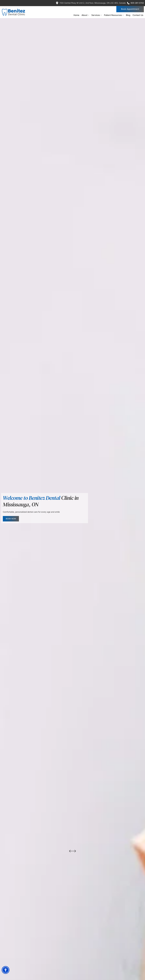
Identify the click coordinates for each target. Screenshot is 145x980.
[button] (6, 970)
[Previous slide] (71, 851)
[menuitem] (76, 15)
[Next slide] (74, 851)
